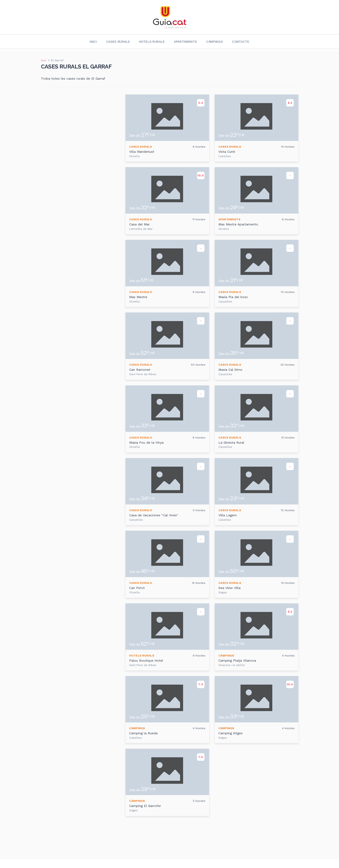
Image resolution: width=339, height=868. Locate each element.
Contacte (240, 42)
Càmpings (214, 42)
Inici (93, 42)
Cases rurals (118, 42)
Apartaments (185, 42)
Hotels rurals (152, 42)
